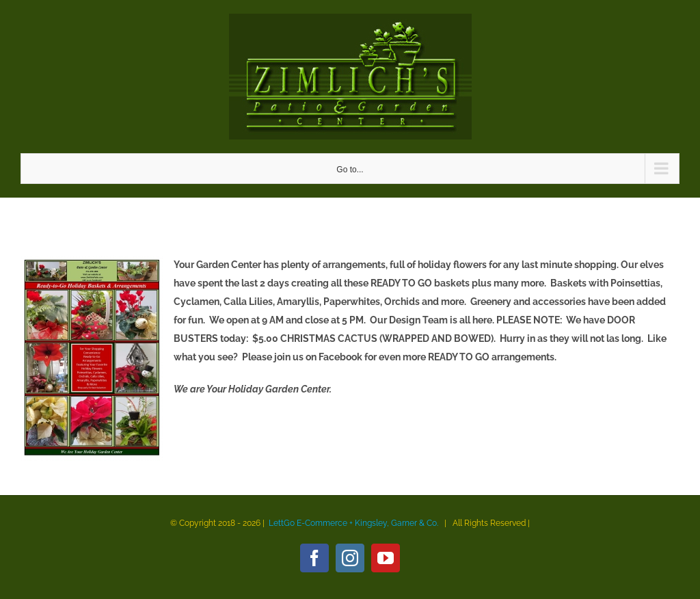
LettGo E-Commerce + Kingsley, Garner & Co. (353, 523)
